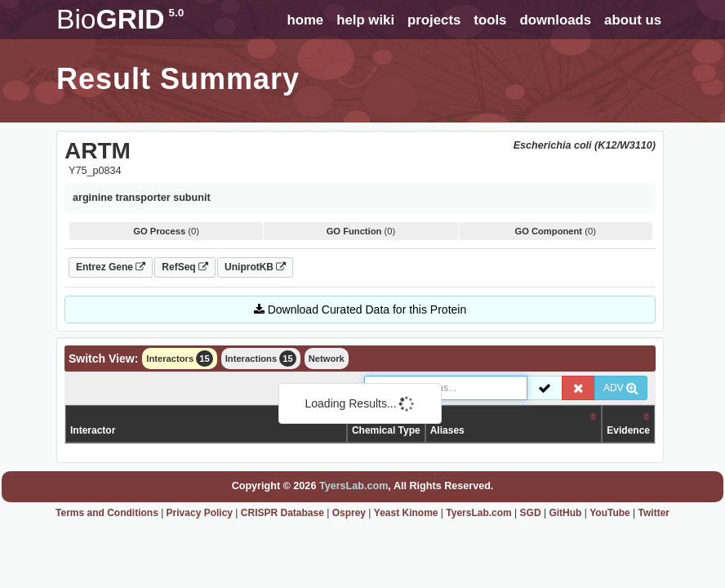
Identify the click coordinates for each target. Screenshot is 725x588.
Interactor (93, 430)
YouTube (610, 513)
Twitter (654, 513)
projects (434, 20)
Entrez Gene (111, 267)
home (305, 20)
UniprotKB (255, 267)
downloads (555, 20)
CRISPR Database (282, 513)
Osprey (349, 513)
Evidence (628, 430)
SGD (531, 513)
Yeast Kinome (406, 513)
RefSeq (185, 267)
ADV (621, 388)
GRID (120, 19)
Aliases (447, 430)
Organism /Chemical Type (386, 423)
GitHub (565, 513)
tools (490, 20)
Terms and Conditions (107, 513)
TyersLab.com (354, 486)
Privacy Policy (200, 513)
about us (633, 20)
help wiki (365, 20)
